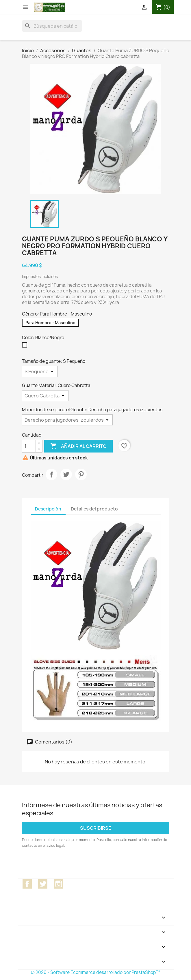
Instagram (59, 884)
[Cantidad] (29, 446)
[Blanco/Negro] (26, 346)
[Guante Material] (45, 396)
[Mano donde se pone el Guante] (67, 420)
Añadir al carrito (78, 446)
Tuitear (66, 474)
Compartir (51, 474)
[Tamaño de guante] (40, 371)
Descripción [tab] (48, 509)
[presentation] (70, 864)
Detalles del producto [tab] (94, 509)
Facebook (27, 884)
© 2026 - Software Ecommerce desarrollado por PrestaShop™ (95, 972)
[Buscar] (52, 26)
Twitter (43, 884)
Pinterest (81, 474)
